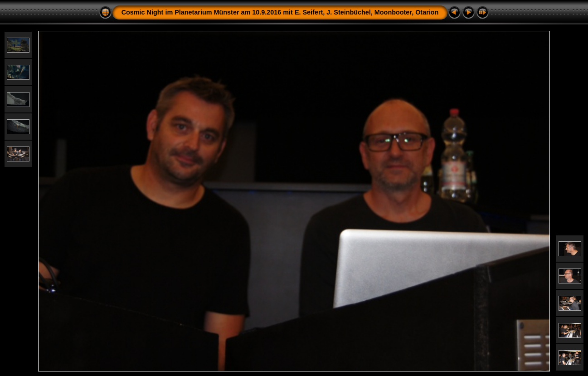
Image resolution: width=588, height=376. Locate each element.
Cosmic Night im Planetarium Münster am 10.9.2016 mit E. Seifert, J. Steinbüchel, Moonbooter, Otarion (280, 12)
